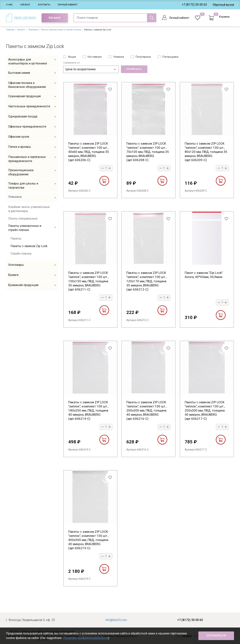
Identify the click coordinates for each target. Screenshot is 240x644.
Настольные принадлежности (29, 106)
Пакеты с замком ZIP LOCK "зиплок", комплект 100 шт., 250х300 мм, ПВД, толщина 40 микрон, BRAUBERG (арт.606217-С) (205, 410)
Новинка (119, 57)
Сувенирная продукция (24, 96)
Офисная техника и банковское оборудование (27, 85)
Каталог (25, 5)
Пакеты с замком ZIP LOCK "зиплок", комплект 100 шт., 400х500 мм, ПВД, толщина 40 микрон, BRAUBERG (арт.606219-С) (88, 540)
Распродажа (170, 57)
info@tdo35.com (116, 620)
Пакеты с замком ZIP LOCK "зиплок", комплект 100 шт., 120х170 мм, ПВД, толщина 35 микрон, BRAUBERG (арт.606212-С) (146, 281)
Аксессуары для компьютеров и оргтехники (28, 62)
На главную (95, 57)
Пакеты (16, 239)
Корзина (224, 17)
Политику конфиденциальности (86, 638)
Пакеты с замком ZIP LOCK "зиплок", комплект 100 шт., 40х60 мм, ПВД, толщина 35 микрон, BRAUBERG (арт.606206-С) (89, 152)
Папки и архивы (20, 147)
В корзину (104, 181)
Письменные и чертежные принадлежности (27, 159)
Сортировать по (71, 63)
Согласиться (216, 636)
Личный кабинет (68, 5)
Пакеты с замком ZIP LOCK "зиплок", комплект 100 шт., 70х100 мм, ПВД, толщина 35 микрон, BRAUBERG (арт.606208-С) (148, 152)
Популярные (143, 57)
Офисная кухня (19, 137)
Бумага (13, 275)
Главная (10, 30)
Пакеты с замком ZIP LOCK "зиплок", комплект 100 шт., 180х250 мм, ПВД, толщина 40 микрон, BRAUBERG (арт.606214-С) (88, 410)
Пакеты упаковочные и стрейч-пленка (61, 30)
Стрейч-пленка (21, 254)
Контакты (44, 5)
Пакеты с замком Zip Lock (29, 246)
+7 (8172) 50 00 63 (194, 5)
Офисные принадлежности (27, 127)
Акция (72, 57)
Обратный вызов (223, 5)
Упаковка (33, 30)
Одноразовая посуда (23, 116)
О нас (9, 5)
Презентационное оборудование (21, 172)
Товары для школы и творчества (23, 186)
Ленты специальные (23, 219)
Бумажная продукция (23, 285)
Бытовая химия (19, 73)
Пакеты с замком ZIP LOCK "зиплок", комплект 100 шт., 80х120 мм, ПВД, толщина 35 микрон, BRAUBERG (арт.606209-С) (206, 152)
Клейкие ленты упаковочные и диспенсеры (29, 209)
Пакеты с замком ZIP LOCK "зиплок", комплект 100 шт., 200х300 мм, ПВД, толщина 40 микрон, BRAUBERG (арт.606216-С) (146, 410)
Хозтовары (16, 265)
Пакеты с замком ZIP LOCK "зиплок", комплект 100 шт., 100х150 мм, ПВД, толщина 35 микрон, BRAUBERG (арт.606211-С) (88, 281)
